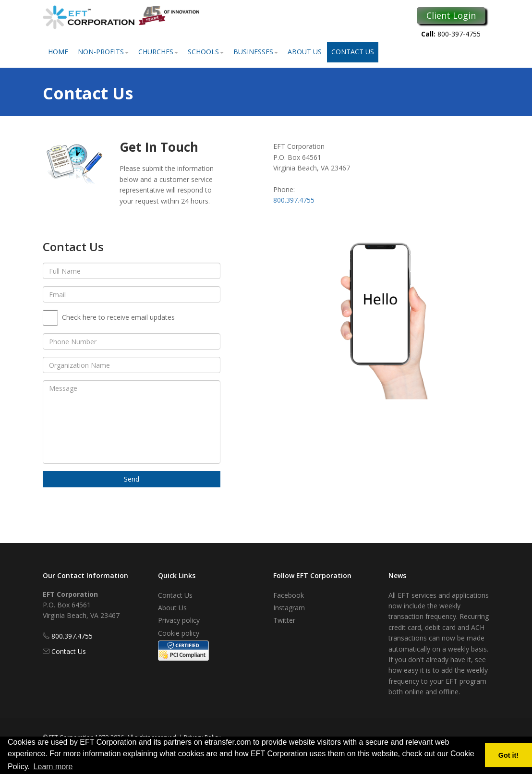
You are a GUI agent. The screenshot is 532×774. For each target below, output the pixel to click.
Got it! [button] (508, 755)
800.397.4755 (294, 200)
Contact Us (353, 52)
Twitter (284, 620)
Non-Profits (103, 52)
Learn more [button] (53, 767)
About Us (305, 52)
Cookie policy (179, 633)
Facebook (289, 595)
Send (132, 479)
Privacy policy (179, 620)
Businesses (256, 52)
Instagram (289, 608)
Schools (206, 52)
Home (58, 52)
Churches (158, 52)
